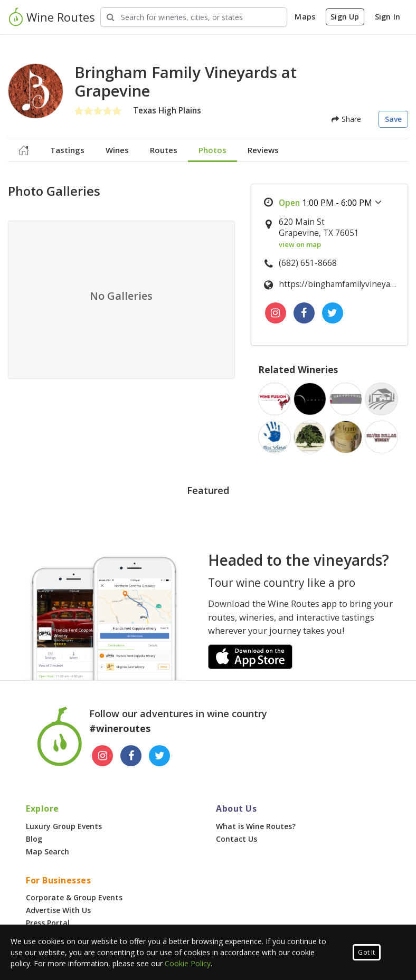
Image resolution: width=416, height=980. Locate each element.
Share (346, 119)
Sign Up (345, 17)
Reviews (263, 150)
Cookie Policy (188, 963)
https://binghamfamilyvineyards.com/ (338, 284)
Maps (305, 17)
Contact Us (237, 839)
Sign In (387, 17)
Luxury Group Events (64, 826)
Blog (34, 839)
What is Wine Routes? (256, 826)
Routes (164, 150)
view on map (300, 244)
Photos (212, 150)
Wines (117, 150)
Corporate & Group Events (74, 897)
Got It (366, 952)
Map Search (48, 851)
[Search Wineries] (194, 17)
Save (394, 119)
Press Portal (48, 923)
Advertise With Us (58, 910)
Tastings (67, 150)
